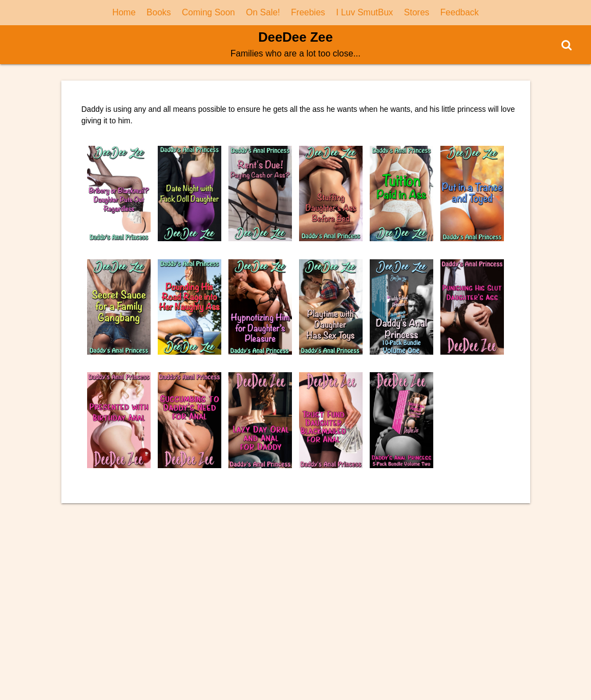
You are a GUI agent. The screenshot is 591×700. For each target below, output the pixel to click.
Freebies (308, 12)
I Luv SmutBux (365, 12)
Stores (417, 12)
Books (159, 12)
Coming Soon (208, 12)
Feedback (460, 12)
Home (124, 12)
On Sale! (263, 12)
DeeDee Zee (295, 37)
